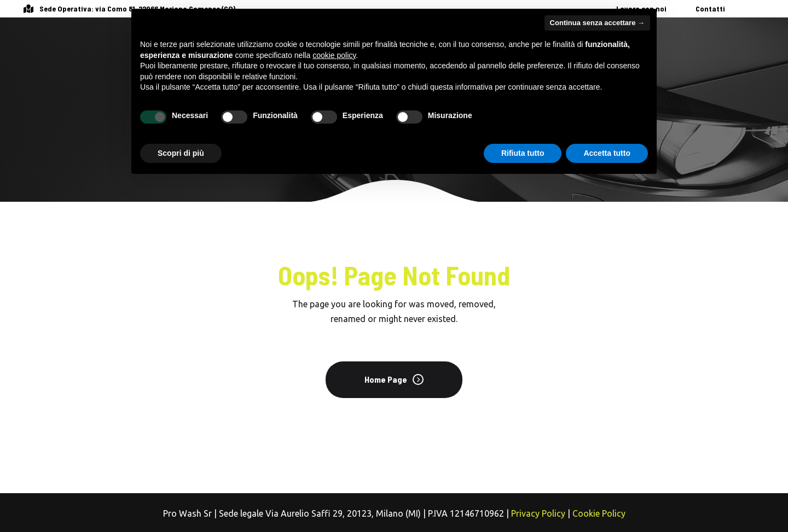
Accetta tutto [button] (607, 153)
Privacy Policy (538, 513)
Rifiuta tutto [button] (523, 153)
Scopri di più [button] (181, 153)
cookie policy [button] (334, 55)
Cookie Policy (599, 513)
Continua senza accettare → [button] (597, 23)
